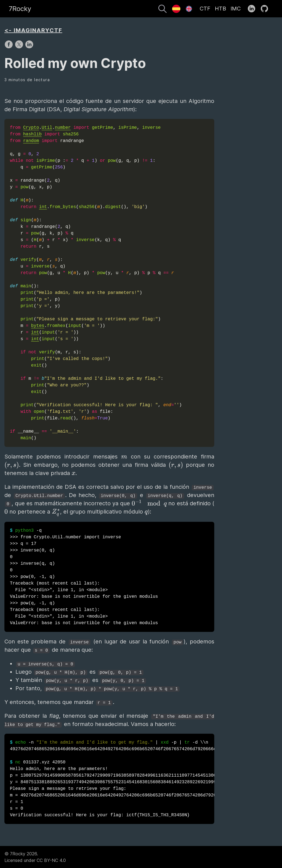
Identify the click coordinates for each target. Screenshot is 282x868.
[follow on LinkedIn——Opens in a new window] (253, 9)
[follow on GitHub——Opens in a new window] (266, 9)
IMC (236, 9)
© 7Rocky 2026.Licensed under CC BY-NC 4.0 (35, 857)
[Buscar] (162, 10)
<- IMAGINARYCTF (33, 30)
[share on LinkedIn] (29, 47)
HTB (220, 9)
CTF (205, 9)
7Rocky (20, 9)
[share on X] (20, 47)
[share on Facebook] (10, 47)
